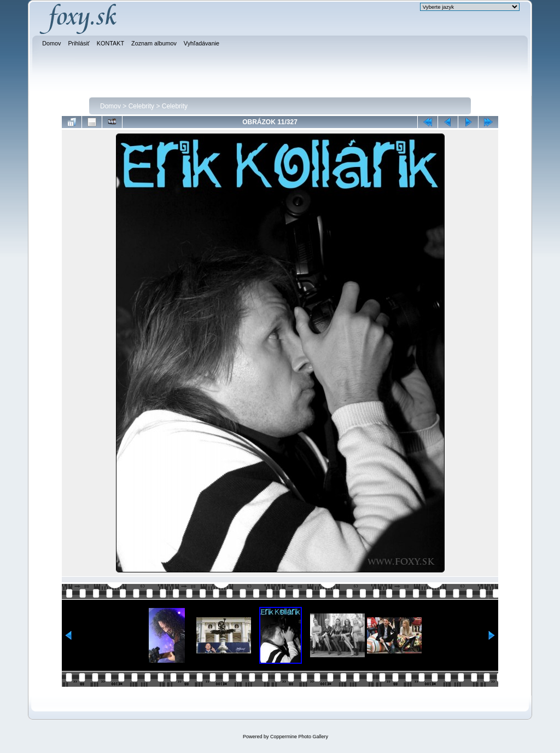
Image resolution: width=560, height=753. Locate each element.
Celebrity (141, 106)
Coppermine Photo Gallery (299, 737)
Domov (110, 106)
